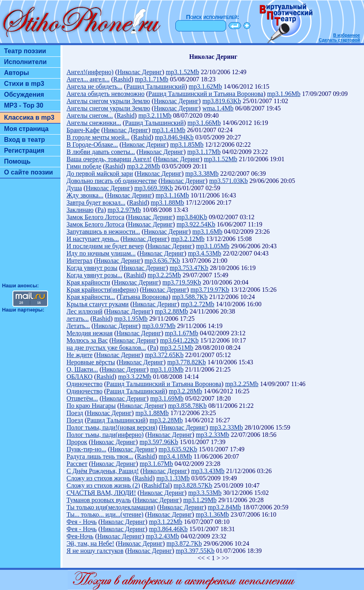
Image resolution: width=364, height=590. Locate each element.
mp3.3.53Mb (205, 493)
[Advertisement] (30, 234)
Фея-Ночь (80, 536)
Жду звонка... (85, 195)
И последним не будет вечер (105, 246)
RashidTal (157, 485)
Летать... (78, 326)
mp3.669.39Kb (154, 188)
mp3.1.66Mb (204, 123)
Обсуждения (24, 95)
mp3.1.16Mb (172, 195)
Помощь (17, 161)
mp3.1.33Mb (173, 478)
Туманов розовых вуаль (99, 500)
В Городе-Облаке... (92, 144)
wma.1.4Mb (218, 108)
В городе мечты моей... (98, 137)
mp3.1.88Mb (167, 203)
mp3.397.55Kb (195, 551)
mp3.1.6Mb (207, 232)
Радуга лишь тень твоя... (100, 456)
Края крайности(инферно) (102, 290)
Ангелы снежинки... (94, 123)
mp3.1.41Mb (169, 130)
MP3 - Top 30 (24, 105)
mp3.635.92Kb (178, 449)
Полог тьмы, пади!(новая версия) (112, 427)
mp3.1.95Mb (131, 319)
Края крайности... (91, 297)
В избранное (346, 35)
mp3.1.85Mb (187, 144)
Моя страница (26, 129)
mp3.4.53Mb (205, 253)
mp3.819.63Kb (222, 101)
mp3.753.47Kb (189, 268)
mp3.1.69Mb (167, 398)
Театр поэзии (25, 51)
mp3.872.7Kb (184, 543)
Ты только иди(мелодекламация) (111, 507)
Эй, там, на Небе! (90, 543)
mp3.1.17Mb (204, 152)
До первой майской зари (100, 173)
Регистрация (24, 151)
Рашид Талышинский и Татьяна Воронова (206, 94)
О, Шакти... (82, 369)
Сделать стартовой (339, 40)
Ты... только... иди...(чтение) (105, 514)
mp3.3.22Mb (135, 377)
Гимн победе (84, 166)
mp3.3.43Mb (208, 471)
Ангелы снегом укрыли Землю (108, 101)
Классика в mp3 (29, 117)
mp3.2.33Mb (226, 427)
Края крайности (88, 282)
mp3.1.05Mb (213, 246)
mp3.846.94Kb (174, 137)
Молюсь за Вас (87, 340)
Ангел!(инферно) (90, 72)
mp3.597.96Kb (159, 442)
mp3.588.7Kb (190, 297)
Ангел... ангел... (88, 79)
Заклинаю (80, 210)
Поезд (75, 413)
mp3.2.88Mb (172, 311)
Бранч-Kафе (83, 130)
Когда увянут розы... (94, 275)
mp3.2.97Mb (124, 210)
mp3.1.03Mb (167, 369)
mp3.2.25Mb (164, 275)
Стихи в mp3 (24, 84)
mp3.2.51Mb (177, 348)
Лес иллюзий (84, 311)
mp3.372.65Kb (164, 355)
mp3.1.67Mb (182, 333)
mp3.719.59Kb (182, 282)
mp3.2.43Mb (163, 536)
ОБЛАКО (80, 377)
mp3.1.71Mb (152, 79)
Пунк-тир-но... (86, 449)
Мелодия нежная (89, 333)
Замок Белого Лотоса (95, 217)
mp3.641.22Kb (179, 340)
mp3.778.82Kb (187, 362)
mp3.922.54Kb (196, 224)
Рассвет (77, 464)
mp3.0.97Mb (159, 326)
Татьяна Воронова (144, 297)
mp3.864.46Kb (168, 529)
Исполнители (25, 62)
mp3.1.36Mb (212, 514)
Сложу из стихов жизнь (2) (103, 485)
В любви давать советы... (101, 152)
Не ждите (80, 355)
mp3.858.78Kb (187, 406)
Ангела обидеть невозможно (105, 94)
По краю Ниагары (91, 406)
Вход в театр (25, 140)
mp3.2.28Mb (144, 166)
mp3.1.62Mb (205, 86)
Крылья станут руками (98, 304)
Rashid (122, 79)
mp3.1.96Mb (284, 94)
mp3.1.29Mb (200, 500)
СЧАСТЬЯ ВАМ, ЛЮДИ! (101, 493)
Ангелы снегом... (90, 115)
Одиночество (84, 384)
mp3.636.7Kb (162, 261)
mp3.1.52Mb (182, 72)
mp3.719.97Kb (210, 290)
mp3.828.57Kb (193, 485)
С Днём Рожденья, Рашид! (103, 471)
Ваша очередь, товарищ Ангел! (109, 159)
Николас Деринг (140, 72)
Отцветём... (82, 398)
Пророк (77, 442)
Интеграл (79, 261)
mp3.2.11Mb (155, 115)
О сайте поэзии (28, 172)
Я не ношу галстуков (95, 551)
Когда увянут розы (92, 268)
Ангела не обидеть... (95, 86)
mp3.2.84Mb (225, 507)
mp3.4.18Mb (176, 456)
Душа (74, 188)
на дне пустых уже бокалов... (106, 348)
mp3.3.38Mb (202, 173)
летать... (78, 319)
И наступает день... (93, 239)
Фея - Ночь (82, 522)
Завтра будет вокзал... (96, 203)
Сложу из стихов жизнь (99, 478)
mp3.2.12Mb (188, 239)
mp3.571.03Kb (229, 181)
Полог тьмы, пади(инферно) (105, 435)
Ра (100, 210)
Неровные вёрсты (91, 362)
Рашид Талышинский (156, 86)
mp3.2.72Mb (198, 304)
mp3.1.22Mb (166, 522)
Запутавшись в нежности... (103, 232)
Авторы (17, 73)
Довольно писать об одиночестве (112, 181)
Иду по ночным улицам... (101, 253)
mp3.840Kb (192, 217)
